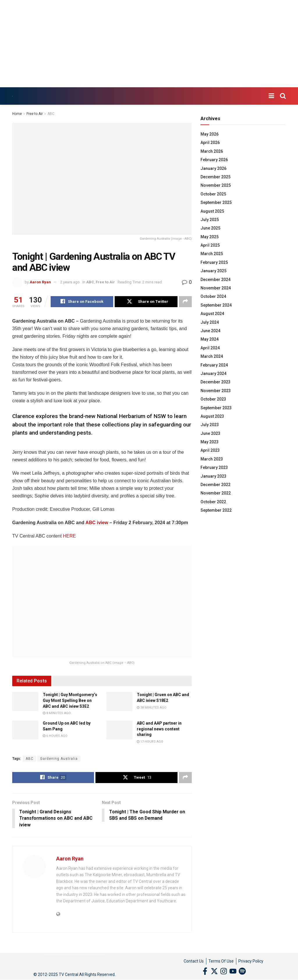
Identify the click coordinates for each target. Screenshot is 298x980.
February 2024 (214, 365)
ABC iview (97, 523)
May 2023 (210, 442)
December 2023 (215, 382)
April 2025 (210, 245)
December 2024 (215, 280)
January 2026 (213, 168)
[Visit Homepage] (12, 96)
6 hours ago (55, 736)
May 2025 (210, 237)
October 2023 (213, 399)
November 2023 (216, 391)
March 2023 (212, 459)
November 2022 (216, 493)
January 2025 (213, 271)
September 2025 (216, 202)
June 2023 (210, 433)
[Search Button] (283, 96)
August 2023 (212, 416)
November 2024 (216, 288)
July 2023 (210, 425)
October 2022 (213, 502)
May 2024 (210, 339)
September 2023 (216, 408)
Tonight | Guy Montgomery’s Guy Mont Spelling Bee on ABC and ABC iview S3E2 (70, 700)
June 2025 (210, 228)
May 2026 (210, 134)
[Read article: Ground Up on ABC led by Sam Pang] (25, 730)
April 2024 (210, 348)
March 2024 (212, 356)
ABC (51, 114)
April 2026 (210, 143)
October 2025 (213, 194)
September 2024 (216, 305)
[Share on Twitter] (146, 302)
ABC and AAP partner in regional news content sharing (159, 729)
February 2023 (214, 467)
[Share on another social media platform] (185, 302)
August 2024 (212, 314)
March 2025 (212, 254)
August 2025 (212, 211)
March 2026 (212, 151)
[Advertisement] (149, 44)
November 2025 (216, 185)
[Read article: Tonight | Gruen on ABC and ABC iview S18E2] (119, 701)
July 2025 (210, 220)
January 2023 (213, 476)
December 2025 (215, 177)
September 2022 (216, 510)
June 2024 (210, 331)
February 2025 (214, 262)
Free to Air (35, 114)
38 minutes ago (152, 708)
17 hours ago (150, 742)
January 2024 (213, 373)
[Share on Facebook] (82, 302)
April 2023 (210, 450)
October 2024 (213, 296)
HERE (69, 536)
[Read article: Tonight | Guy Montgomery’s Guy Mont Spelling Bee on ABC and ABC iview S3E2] (25, 701)
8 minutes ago (57, 713)
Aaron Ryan (40, 282)
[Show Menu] (271, 96)
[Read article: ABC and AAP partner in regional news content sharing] (119, 730)
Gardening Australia (59, 759)
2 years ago (70, 282)
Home (17, 114)
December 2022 (215, 485)
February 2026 (214, 160)
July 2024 (210, 322)
